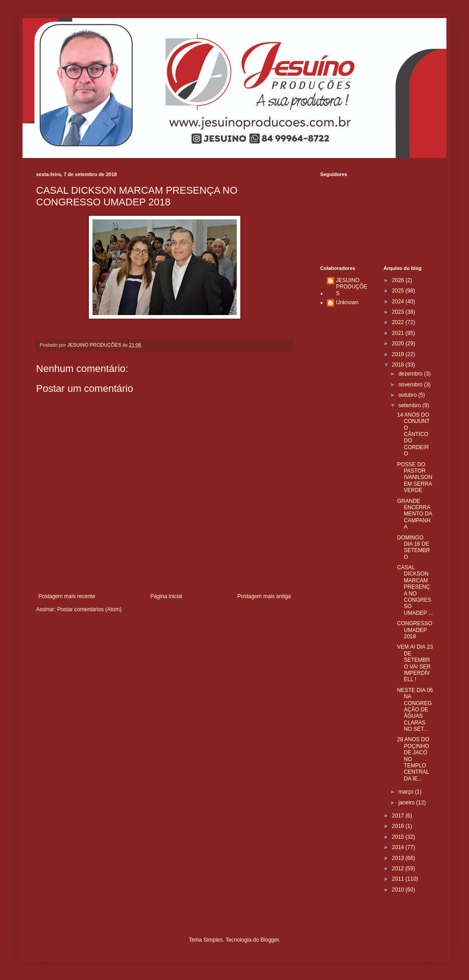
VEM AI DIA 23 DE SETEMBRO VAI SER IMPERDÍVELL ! (415, 663)
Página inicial (166, 596)
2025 (399, 291)
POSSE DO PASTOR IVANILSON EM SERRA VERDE (414, 478)
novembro (411, 385)
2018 (399, 365)
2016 (399, 826)
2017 (399, 816)
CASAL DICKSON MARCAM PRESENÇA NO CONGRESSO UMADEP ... (415, 590)
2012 (399, 869)
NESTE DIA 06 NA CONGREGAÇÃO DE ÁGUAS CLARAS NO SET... (415, 710)
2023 (399, 312)
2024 (399, 302)
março (407, 792)
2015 (399, 837)
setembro (410, 405)
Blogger (270, 940)
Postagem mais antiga (264, 596)
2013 (399, 858)
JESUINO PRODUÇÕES (352, 287)
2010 (399, 890)
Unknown (347, 302)
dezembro (411, 374)
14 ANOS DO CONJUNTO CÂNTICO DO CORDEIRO (413, 434)
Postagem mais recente (67, 596)
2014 (399, 847)
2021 (399, 333)
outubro (408, 395)
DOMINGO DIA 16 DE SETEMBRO (413, 547)
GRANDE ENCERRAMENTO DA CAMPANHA (414, 514)
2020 (399, 344)
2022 (399, 322)
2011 (399, 879)
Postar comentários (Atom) (90, 609)
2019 (399, 354)
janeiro (407, 803)
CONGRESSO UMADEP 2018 (414, 630)
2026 (399, 280)
